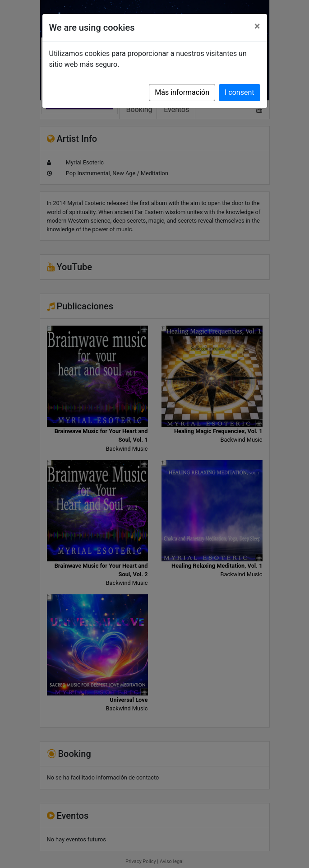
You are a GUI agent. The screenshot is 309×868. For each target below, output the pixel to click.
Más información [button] (182, 92)
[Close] (257, 26)
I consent (239, 92)
